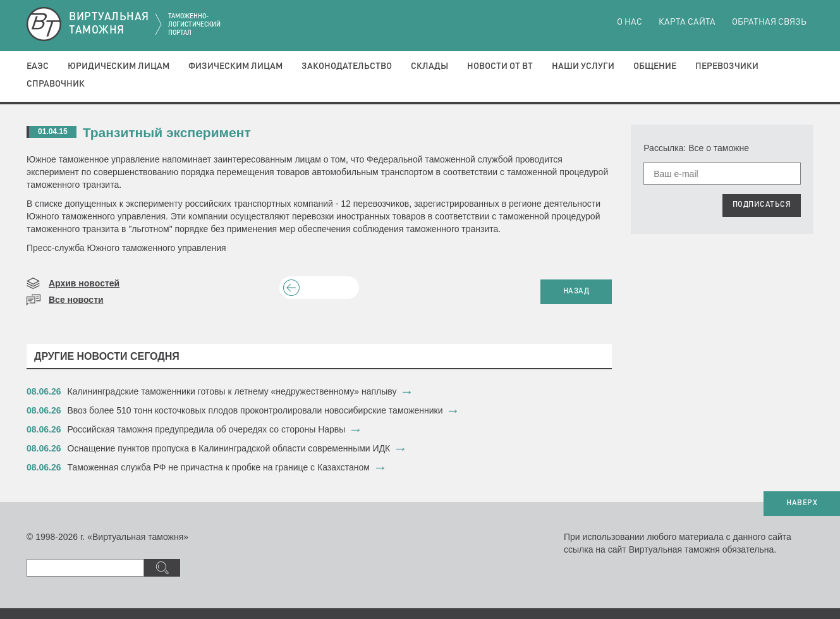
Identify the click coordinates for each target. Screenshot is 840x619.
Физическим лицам (235, 66)
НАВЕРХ (802, 503)
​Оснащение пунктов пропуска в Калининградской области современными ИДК (229, 448)
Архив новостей (84, 283)
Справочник (56, 84)
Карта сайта (687, 22)
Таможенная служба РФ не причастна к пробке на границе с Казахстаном (219, 467)
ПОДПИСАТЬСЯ (762, 205)
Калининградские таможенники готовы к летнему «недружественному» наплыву (232, 391)
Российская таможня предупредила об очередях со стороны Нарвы (207, 429)
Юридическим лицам (119, 66)
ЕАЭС (38, 66)
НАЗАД (576, 291)
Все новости (76, 300)
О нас (630, 22)
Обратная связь (769, 22)
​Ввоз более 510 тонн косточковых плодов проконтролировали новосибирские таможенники (255, 410)
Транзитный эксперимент (167, 132)
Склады (429, 66)
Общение (655, 66)
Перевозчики (727, 66)
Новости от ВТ (500, 66)
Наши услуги (583, 66)
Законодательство (347, 66)
